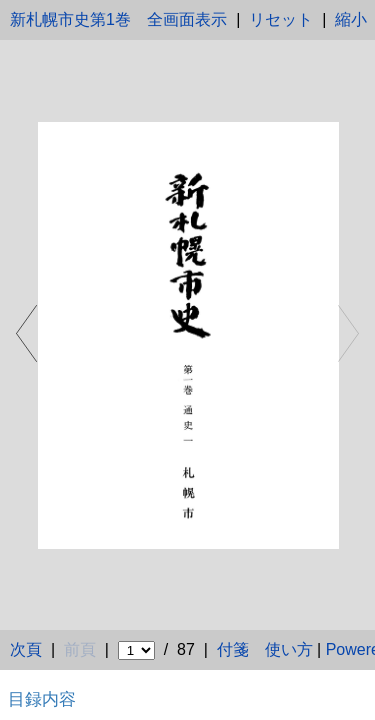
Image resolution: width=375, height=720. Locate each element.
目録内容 (42, 699)
